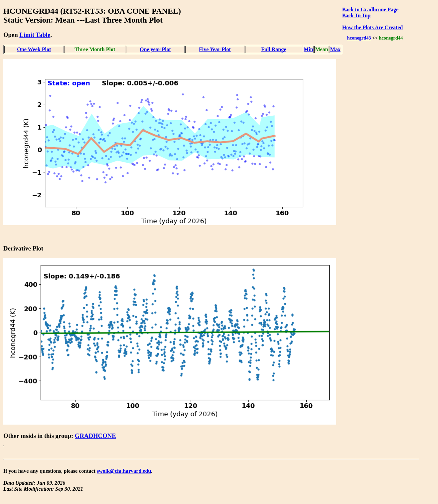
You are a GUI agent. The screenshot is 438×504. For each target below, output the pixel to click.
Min (308, 49)
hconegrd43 (359, 38)
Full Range (274, 49)
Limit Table (35, 35)
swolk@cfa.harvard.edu (124, 471)
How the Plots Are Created (372, 27)
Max (335, 49)
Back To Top (356, 15)
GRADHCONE (95, 436)
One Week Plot (34, 49)
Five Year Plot (215, 49)
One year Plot (155, 49)
